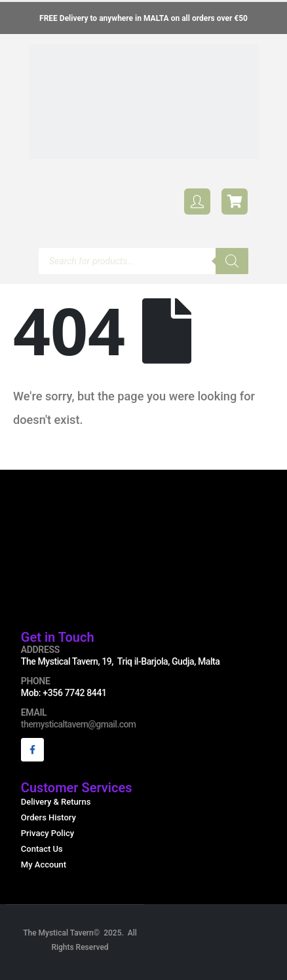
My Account (44, 865)
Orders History (48, 817)
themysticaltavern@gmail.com (79, 724)
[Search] (232, 261)
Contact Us (42, 849)
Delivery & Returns (56, 802)
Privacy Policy (48, 833)
